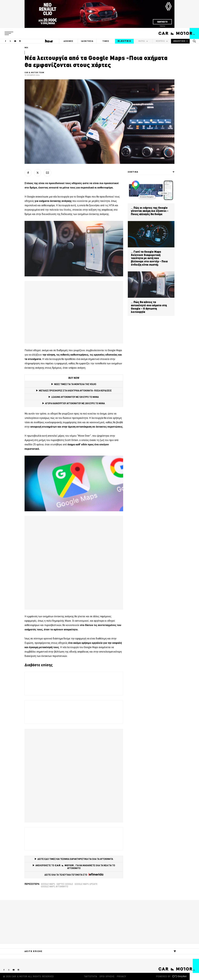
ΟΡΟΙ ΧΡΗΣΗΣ (107, 976)
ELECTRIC (124, 41)
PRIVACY (121, 976)
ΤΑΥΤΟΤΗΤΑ (91, 976)
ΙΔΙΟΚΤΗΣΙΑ (87, 41)
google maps (48, 884)
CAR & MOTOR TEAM (34, 72)
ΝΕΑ (26, 48)
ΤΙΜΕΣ (106, 41)
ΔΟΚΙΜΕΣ (68, 41)
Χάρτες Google (65, 884)
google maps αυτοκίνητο (54, 886)
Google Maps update (86, 884)
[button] (9, 33)
